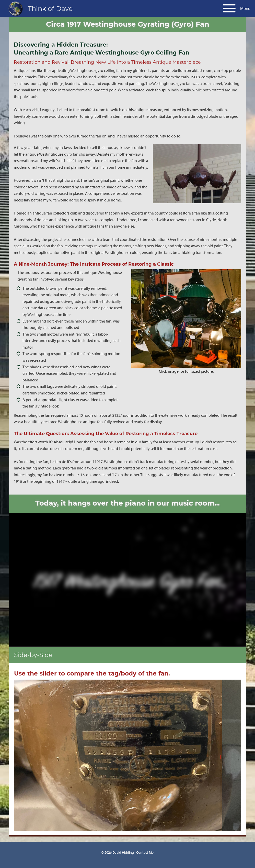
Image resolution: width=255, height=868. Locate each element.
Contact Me (145, 852)
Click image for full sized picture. (186, 371)
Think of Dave (50, 9)
